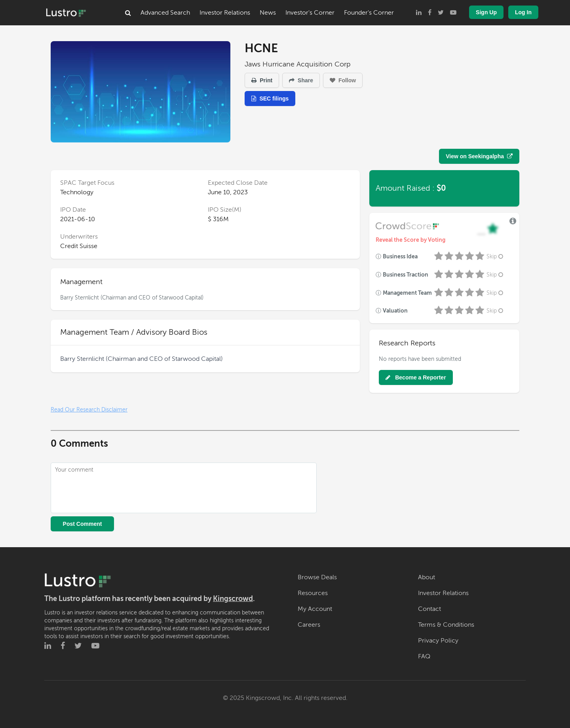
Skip (496, 257)
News (268, 13)
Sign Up (486, 12)
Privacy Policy (438, 641)
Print (262, 80)
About (427, 577)
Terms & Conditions (446, 625)
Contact (429, 609)
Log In (523, 12)
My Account (315, 609)
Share (301, 80)
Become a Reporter (416, 377)
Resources (313, 593)
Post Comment (83, 524)
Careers (309, 625)
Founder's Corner (369, 13)
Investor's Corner (310, 13)
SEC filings (270, 99)
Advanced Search (165, 13)
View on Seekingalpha (479, 156)
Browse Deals (317, 577)
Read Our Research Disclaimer (89, 410)
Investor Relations (225, 13)
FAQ (424, 656)
